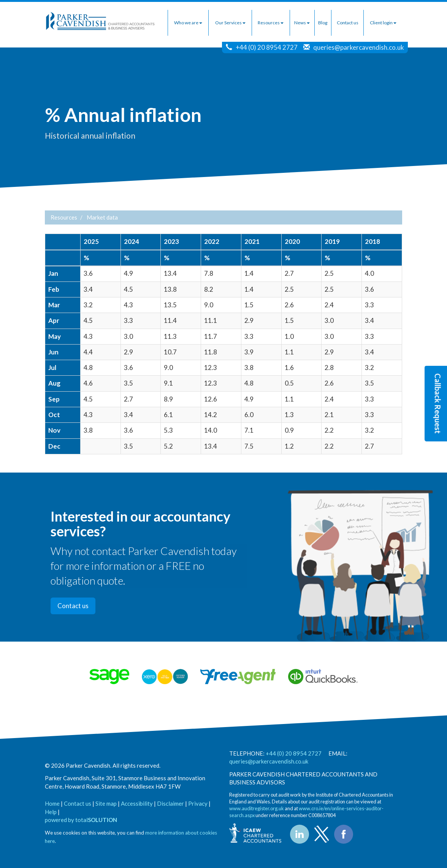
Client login (383, 23)
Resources (271, 23)
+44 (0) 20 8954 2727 (267, 47)
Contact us (348, 23)
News (302, 23)
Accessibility (137, 803)
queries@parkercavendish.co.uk (359, 47)
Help (51, 812)
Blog (323, 23)
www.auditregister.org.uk (257, 808)
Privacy (198, 803)
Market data (102, 217)
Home (52, 803)
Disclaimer (170, 803)
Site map (106, 803)
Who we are (188, 23)
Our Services (230, 23)
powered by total (81, 820)
